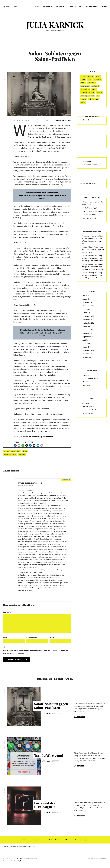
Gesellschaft (95, 86)
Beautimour (24, 860)
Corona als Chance (90, 215)
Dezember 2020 (88, 302)
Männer (92, 96)
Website (52, 637)
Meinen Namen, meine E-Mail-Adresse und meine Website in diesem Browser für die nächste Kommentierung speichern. (36, 652)
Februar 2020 (87, 313)
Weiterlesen (80, 716)
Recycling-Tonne (75, 7)
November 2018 (88, 333)
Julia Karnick (55, 24)
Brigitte (83, 76)
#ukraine (22, 454)
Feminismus (92, 83)
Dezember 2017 (88, 350)
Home (37, 7)
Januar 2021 (87, 299)
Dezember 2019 (88, 316)
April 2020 (86, 309)
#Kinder (25, 451)
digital (83, 80)
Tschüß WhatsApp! (90, 208)
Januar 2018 (87, 347)
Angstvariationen (89, 218)
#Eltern (6, 451)
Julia (19, 120)
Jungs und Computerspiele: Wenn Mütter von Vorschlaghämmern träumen (93, 258)
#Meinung (7, 454)
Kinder (94, 89)
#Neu (15, 454)
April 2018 (86, 343)
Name (6, 637)
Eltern (90, 80)
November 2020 (88, 306)
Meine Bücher (61, 7)
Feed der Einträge (89, 406)
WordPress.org (88, 413)
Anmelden (86, 403)
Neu (98, 96)
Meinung (84, 96)
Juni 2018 (86, 340)
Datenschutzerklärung (91, 165)
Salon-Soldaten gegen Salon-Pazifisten (51, 706)
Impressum (87, 161)
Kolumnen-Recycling (87, 93)
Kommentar (8, 612)
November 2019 (88, 319)
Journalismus (85, 89)
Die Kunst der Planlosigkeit (93, 211)
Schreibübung (94, 99)
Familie (83, 83)
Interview (86, 375)
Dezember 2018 (88, 330)
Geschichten (85, 86)
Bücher (91, 76)
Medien (59, 120)
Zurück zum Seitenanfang (97, 858)
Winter (83, 102)
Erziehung (98, 80)
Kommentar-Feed (89, 410)
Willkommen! (48, 7)
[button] (15, 445)
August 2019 (87, 326)
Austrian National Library (32, 437)
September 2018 (89, 337)
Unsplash (49, 437)
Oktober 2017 (87, 357)
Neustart (84, 99)
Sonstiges (67, 120)
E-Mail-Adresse (32, 637)
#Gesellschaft (16, 451)
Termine (104, 7)
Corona (98, 76)
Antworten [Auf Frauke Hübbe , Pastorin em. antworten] (66, 480)
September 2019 (89, 323)
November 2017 (88, 354)
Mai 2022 (86, 296)
